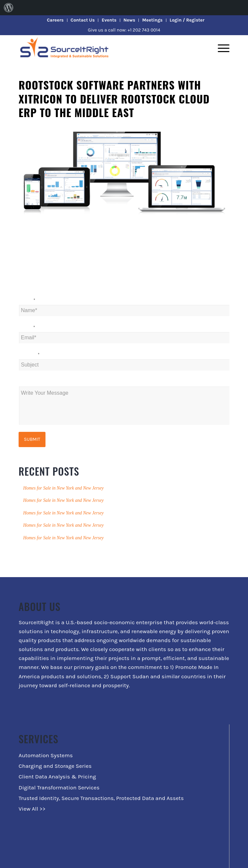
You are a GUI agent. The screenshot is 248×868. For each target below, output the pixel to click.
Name (27, 300)
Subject (29, 355)
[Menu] (220, 48)
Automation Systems (46, 755)
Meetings (152, 20)
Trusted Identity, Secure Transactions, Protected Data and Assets (101, 798)
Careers (55, 20)
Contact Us (83, 20)
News (129, 20)
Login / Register (187, 20)
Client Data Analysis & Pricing (57, 776)
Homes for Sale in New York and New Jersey (64, 488)
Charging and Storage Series (55, 766)
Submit (32, 439)
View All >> (32, 809)
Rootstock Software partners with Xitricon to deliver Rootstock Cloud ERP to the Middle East (114, 99)
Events (109, 20)
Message (29, 382)
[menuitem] (9, 8)
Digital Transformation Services (59, 787)
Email (27, 328)
